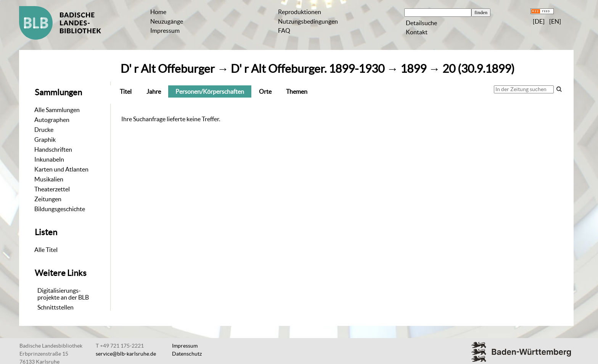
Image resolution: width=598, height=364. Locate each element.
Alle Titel (46, 250)
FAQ (284, 30)
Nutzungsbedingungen (308, 21)
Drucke (44, 130)
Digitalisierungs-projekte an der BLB (63, 294)
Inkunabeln (49, 159)
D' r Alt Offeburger (168, 69)
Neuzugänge (167, 21)
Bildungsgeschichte (60, 209)
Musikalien (49, 179)
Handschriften (53, 149)
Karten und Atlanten (61, 169)
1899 (413, 69)
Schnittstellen (55, 307)
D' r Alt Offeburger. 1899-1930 (308, 69)
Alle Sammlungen (57, 110)
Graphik (45, 140)
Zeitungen (48, 199)
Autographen (52, 120)
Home (158, 12)
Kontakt (417, 32)
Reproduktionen (300, 12)
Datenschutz (187, 354)
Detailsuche (421, 23)
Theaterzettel (52, 189)
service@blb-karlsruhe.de (126, 354)
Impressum (165, 30)
